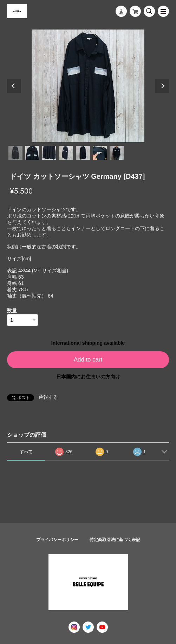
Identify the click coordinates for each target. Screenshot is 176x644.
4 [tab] (66, 153)
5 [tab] (83, 153)
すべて (26, 452)
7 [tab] (117, 153)
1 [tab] (15, 153)
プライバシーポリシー (57, 540)
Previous (14, 86)
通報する (48, 397)
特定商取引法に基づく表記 (115, 540)
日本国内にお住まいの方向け (88, 377)
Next (162, 86)
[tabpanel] (88, 86)
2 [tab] (32, 153)
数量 (12, 311)
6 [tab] (100, 153)
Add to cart (88, 360)
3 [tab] (49, 153)
